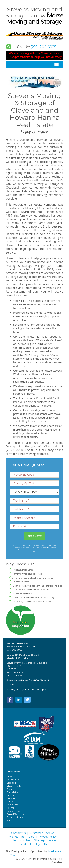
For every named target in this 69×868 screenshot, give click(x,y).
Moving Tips (17, 837)
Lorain (10, 801)
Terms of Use (21, 840)
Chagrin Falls (14, 786)
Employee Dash (40, 844)
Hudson (11, 798)
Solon (10, 820)
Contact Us (18, 833)
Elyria (10, 789)
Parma (10, 808)
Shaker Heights (15, 817)
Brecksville (12, 783)
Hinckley (11, 795)
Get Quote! (34, 536)
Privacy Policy (48, 837)
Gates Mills (12, 792)
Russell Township (16, 814)
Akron (10, 776)
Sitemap (39, 840)
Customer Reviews (42, 833)
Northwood (13, 805)
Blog (32, 837)
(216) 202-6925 (44, 47)
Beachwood (13, 780)
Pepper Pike (13, 811)
